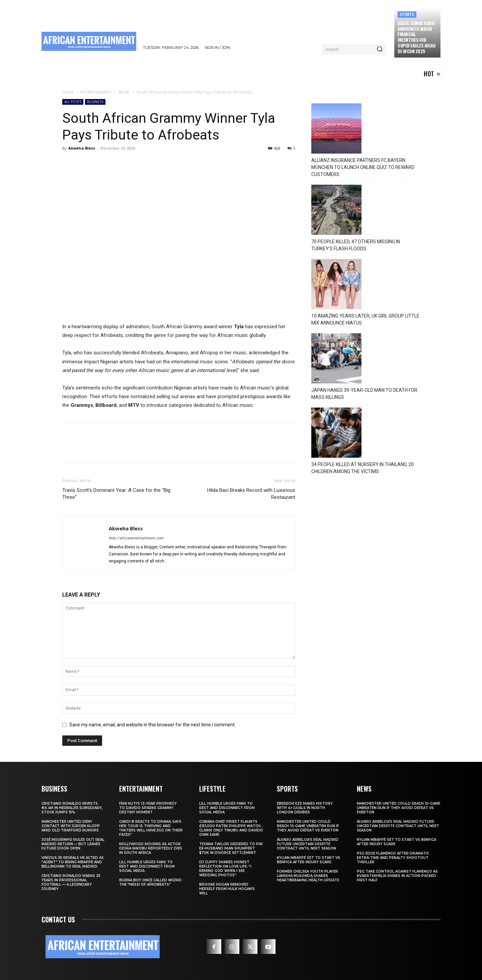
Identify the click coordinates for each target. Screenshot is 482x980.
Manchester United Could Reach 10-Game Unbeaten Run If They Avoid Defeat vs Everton (308, 826)
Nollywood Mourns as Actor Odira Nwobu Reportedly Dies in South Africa (151, 848)
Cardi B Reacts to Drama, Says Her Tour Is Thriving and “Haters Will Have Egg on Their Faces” (151, 828)
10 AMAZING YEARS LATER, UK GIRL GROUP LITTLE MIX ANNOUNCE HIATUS (365, 319)
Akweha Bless (82, 148)
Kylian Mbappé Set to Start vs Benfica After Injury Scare (308, 860)
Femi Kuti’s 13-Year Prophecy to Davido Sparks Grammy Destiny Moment (148, 808)
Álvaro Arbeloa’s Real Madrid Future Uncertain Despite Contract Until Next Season (308, 844)
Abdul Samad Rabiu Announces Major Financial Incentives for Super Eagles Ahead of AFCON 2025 (417, 37)
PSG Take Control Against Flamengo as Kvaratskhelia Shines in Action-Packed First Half (397, 876)
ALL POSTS (73, 102)
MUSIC (124, 92)
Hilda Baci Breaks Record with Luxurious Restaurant (251, 494)
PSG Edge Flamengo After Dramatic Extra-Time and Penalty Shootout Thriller (393, 858)
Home (68, 92)
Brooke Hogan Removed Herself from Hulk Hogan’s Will (227, 889)
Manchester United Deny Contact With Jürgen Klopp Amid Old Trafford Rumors (71, 826)
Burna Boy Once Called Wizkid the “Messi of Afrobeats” (150, 882)
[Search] (380, 50)
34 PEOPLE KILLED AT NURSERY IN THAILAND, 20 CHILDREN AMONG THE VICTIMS (363, 468)
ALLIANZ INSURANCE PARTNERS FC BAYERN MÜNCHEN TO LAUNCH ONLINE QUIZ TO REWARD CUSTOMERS (363, 167)
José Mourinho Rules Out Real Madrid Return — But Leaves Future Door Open (73, 844)
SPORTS (407, 14)
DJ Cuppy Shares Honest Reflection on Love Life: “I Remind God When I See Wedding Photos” (225, 869)
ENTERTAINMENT (96, 92)
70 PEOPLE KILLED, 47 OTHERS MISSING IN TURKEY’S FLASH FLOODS (356, 245)
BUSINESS (95, 102)
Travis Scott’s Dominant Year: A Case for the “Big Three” (116, 494)
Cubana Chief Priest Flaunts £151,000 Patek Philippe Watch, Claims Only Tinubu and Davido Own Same (231, 828)
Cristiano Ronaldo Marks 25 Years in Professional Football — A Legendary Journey (71, 882)
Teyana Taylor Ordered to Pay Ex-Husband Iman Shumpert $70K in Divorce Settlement (231, 848)
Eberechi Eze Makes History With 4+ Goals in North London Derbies (305, 808)
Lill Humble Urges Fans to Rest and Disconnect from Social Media (147, 866)
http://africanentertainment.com (136, 538)
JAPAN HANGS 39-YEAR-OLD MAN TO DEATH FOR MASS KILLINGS (364, 394)
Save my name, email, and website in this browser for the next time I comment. (152, 725)
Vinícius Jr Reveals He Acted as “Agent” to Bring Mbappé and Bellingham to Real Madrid (73, 862)
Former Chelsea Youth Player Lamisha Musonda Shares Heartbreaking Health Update (308, 876)
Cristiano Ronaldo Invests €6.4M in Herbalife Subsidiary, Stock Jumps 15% (72, 808)
